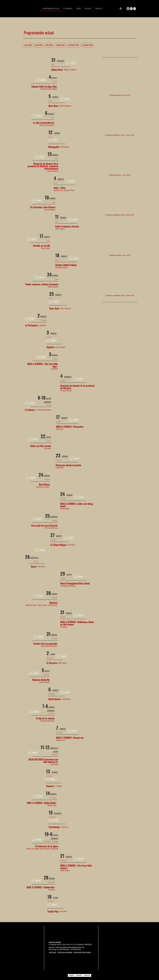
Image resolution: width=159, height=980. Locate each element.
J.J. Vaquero (58, 786)
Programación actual (51, 9)
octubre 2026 (60, 45)
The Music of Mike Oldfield (49, 89)
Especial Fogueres (50, 210)
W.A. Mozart (71, 545)
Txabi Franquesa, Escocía (67, 226)
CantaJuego (54, 827)
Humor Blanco (66, 699)
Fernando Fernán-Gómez (47, 721)
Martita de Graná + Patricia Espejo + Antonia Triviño (42, 605)
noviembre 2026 (74, 45)
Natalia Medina (65, 509)
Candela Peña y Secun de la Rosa (64, 190)
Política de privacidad (65, 952)
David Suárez (55, 699)
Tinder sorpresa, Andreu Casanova (42, 284)
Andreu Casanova (53, 287)
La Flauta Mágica (58, 545)
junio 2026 (39, 45)
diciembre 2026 (88, 45)
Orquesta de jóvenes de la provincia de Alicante (77, 387)
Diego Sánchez (45, 248)
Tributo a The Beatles (70, 70)
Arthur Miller (60, 468)
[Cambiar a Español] (79, 975)
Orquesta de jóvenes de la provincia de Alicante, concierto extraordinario (43, 166)
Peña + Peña (60, 188)
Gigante (50, 347)
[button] (121, 9)
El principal (68, 9)
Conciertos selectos (61, 267)
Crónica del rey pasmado (45, 644)
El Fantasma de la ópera (47, 846)
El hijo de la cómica (45, 718)
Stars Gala (54, 308)
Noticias (88, 9)
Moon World (41, 566)
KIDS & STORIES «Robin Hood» (42, 803)
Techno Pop (53, 911)
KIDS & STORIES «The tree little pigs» (43, 365)
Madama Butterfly (41, 680)
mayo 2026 (28, 45)
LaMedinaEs (43, 325)
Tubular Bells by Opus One (44, 86)
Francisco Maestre (53, 171)
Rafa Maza (53, 106)
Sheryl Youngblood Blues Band (75, 583)
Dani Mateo (44, 484)
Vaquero (50, 786)
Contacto (99, 9)
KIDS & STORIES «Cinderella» (41, 887)
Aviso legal (52, 952)
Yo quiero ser (65, 827)
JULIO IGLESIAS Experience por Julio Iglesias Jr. (43, 761)
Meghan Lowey (61, 740)
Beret (34, 566)
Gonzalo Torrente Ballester (49, 646)
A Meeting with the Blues (68, 586)
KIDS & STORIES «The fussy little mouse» (76, 867)
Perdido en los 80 (41, 246)
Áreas (79, 9)
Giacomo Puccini (44, 682)
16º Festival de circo (51, 528)
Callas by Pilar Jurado (41, 446)
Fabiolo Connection (65, 106)
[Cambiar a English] (71, 975)
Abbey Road (57, 70)
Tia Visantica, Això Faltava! (43, 207)
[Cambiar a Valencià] (87, 975)
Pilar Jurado (47, 448)
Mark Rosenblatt (60, 347)
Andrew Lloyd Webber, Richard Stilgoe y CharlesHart (42, 849)
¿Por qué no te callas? (43, 487)
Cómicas (53, 603)
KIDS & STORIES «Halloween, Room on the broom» (77, 623)
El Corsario (52, 663)
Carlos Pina (60, 429)
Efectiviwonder (64, 147)
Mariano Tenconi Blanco (47, 125)
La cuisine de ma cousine (44, 410)
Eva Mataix (54, 369)
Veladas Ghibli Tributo (66, 265)
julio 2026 (49, 45)
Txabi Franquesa (60, 229)
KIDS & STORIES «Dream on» (70, 738)
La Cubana (30, 410)
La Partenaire (32, 325)
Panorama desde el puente (68, 465)
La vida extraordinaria (44, 123)
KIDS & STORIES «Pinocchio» (70, 427)
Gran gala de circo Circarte (44, 525)
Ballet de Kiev (62, 663)
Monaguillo (54, 147)
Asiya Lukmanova (66, 308)
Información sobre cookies (82, 952)
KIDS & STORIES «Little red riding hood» (77, 505)
